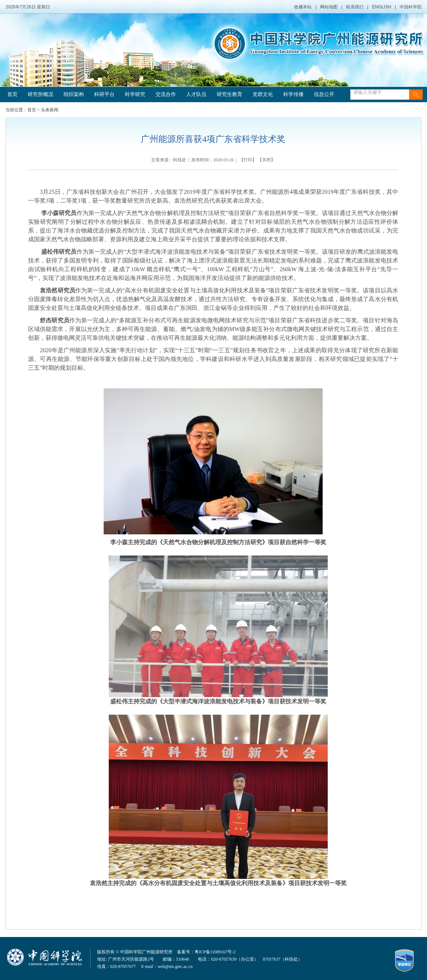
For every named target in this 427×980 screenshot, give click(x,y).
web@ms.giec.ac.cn (175, 966)
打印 (248, 160)
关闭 (266, 160)
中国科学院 (411, 7)
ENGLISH (382, 7)
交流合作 (166, 94)
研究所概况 (41, 94)
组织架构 (74, 94)
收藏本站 (303, 7)
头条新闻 (50, 110)
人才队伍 (196, 94)
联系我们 (355, 7)
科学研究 (135, 94)
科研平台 (104, 94)
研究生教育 (230, 94)
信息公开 (324, 94)
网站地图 (329, 7)
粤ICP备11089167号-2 (215, 952)
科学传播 (293, 94)
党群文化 (263, 94)
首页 (12, 94)
